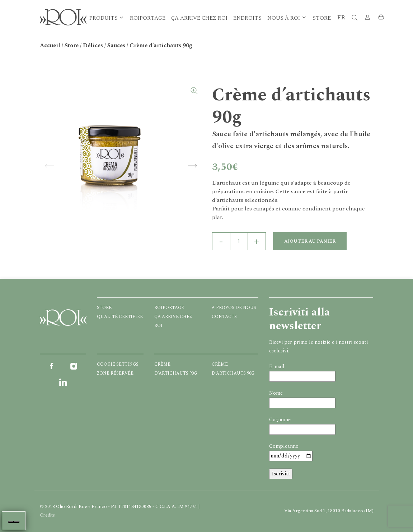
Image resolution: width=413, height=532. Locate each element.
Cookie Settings (118, 364)
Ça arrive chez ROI (199, 18)
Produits (104, 18)
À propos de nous (234, 308)
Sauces (116, 46)
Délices (93, 46)
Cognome (280, 420)
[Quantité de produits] (239, 241)
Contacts (224, 317)
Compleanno (284, 446)
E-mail (277, 367)
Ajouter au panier (310, 241)
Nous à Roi (284, 18)
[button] (367, 18)
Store (322, 18)
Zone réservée (115, 373)
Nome (276, 393)
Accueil (50, 46)
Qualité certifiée (120, 317)
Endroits (247, 18)
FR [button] (341, 17)
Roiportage (148, 18)
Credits (47, 515)
